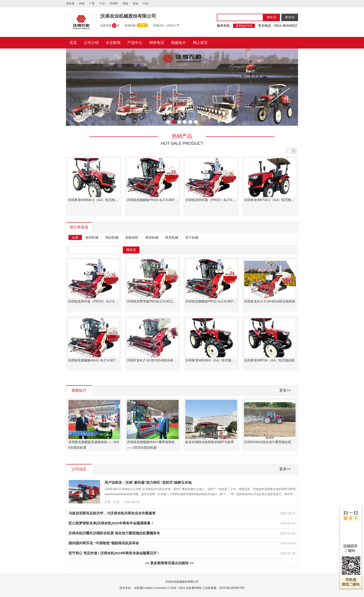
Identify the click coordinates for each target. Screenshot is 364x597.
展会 (136, 3)
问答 (146, 3)
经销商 (114, 3)
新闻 (82, 3)
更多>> (285, 390)
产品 (102, 3)
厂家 (92, 3)
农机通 (70, 3)
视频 (125, 3)
